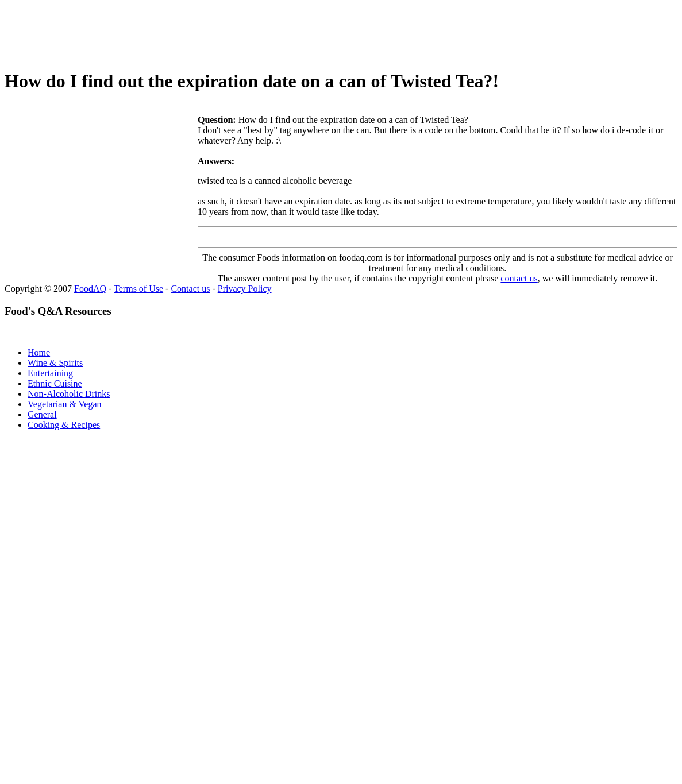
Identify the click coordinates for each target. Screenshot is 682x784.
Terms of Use (138, 289)
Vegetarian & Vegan (65, 404)
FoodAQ (90, 289)
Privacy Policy (245, 289)
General (42, 414)
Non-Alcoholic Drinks (69, 394)
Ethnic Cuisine (55, 383)
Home (39, 352)
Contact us (190, 289)
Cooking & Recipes (64, 425)
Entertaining (50, 373)
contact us (519, 278)
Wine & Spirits (55, 363)
